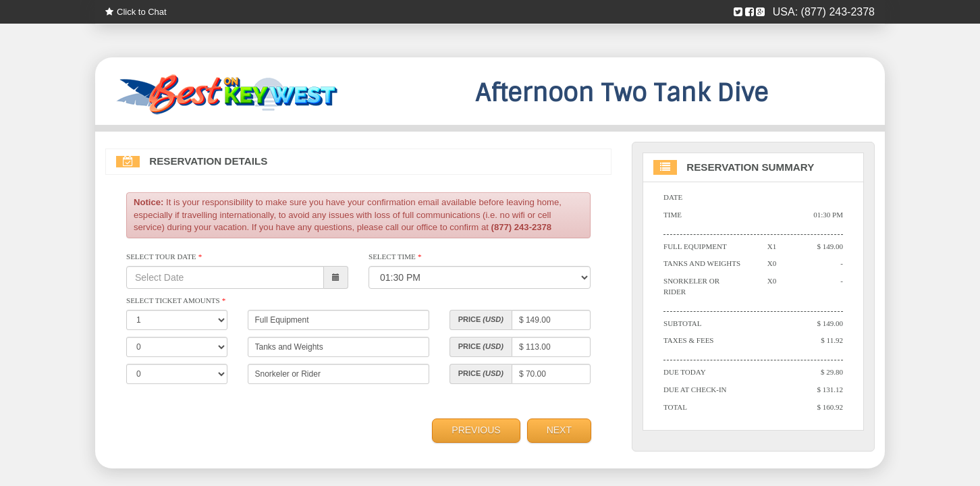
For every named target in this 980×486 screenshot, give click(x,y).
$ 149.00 (830, 247)
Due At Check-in (696, 391)
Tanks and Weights (703, 265)
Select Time (395, 258)
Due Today (685, 374)
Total (676, 409)
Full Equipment (696, 247)
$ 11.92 (832, 342)
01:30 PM (828, 215)
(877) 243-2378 (838, 12)
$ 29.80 (832, 374)
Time (673, 215)
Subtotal (683, 325)
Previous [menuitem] (476, 431)
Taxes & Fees (689, 342)
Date (673, 198)
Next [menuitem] (559, 431)
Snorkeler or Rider (692, 288)
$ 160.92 (830, 409)
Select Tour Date (164, 258)
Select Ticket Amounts (176, 302)
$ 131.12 (830, 391)
